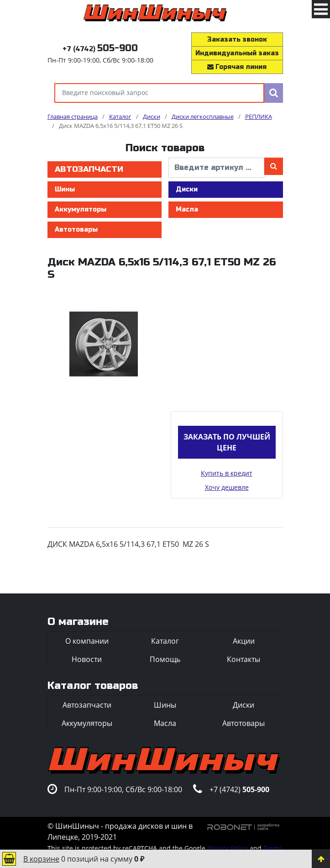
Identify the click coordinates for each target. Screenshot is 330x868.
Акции (244, 641)
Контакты (244, 659)
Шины (65, 189)
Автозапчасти (89, 169)
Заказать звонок (237, 40)
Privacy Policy (228, 848)
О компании (87, 641)
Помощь (165, 659)
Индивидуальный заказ (237, 53)
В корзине (41, 859)
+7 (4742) (100, 49)
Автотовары (76, 230)
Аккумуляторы (81, 209)
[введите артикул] (216, 168)
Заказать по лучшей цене (227, 442)
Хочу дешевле (227, 487)
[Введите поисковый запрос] (159, 93)
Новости (87, 659)
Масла (187, 209)
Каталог (165, 641)
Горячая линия (237, 67)
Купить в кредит (227, 473)
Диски (187, 189)
